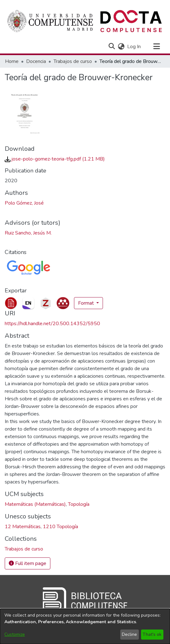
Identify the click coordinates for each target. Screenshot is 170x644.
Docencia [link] (36, 61)
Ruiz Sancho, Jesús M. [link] (28, 233)
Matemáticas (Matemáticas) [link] (35, 504)
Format (87, 303)
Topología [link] (79, 504)
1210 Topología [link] (60, 527)
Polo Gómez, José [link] (24, 203)
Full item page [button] (28, 563)
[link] (55, 159)
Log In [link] (134, 47)
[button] (112, 47)
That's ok (152, 634)
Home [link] (12, 61)
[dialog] (85, 626)
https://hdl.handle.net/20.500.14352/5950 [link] (52, 324)
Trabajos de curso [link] (73, 61)
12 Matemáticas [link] (23, 527)
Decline (129, 634)
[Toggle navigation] (156, 47)
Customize (15, 634)
